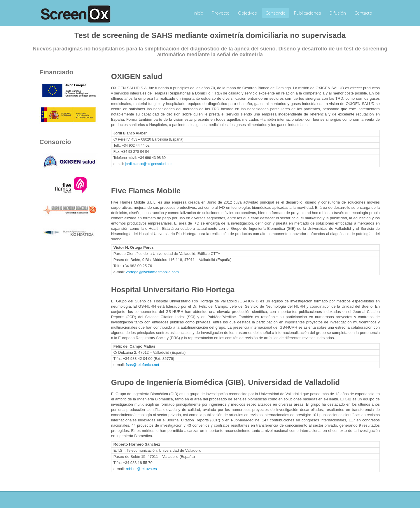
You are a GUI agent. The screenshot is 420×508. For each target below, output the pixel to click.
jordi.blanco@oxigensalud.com (149, 164)
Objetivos (247, 13)
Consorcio (275, 13)
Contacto (363, 13)
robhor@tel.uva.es (141, 469)
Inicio (198, 13)
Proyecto (221, 13)
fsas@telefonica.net (142, 365)
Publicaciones (308, 13)
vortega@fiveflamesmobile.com (152, 272)
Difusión (338, 13)
